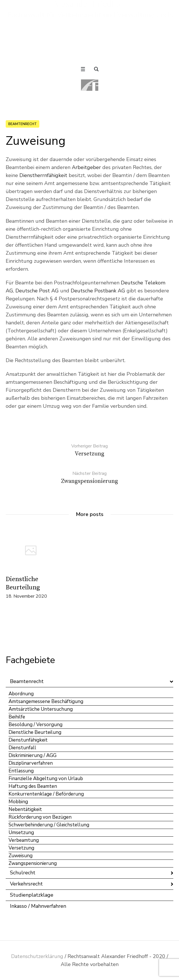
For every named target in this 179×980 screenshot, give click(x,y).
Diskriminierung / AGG (32, 755)
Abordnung (21, 694)
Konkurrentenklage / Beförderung (46, 794)
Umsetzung (21, 833)
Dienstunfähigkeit (28, 740)
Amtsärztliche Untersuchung (41, 709)
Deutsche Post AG (37, 291)
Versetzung (21, 848)
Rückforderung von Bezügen (40, 817)
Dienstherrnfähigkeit (43, 175)
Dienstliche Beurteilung (35, 732)
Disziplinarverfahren (31, 763)
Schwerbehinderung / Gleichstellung (49, 825)
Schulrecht (23, 873)
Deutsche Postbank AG (98, 291)
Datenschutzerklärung (37, 956)
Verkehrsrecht (26, 884)
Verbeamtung (24, 840)
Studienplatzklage (32, 895)
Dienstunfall (22, 748)
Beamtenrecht (23, 124)
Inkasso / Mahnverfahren (38, 906)
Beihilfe (17, 717)
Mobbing (18, 802)
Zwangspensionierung (33, 863)
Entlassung (21, 771)
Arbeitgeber (86, 167)
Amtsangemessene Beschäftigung (46, 701)
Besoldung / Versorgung (35, 725)
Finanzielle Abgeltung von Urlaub (46, 779)
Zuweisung (21, 856)
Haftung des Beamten (33, 786)
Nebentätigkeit (25, 809)
